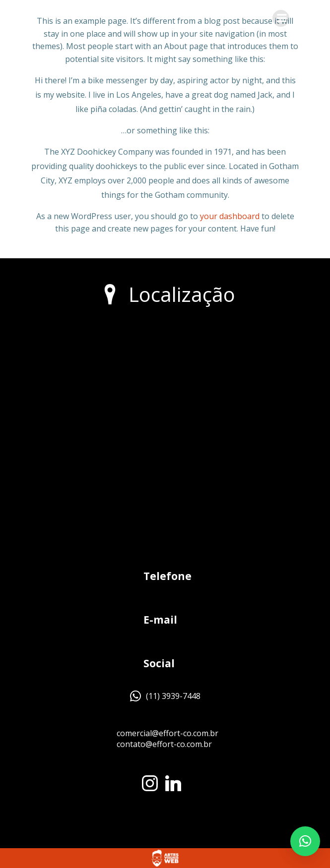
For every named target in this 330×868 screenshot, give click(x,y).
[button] (305, 841)
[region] (129, 792)
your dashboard (230, 216)
